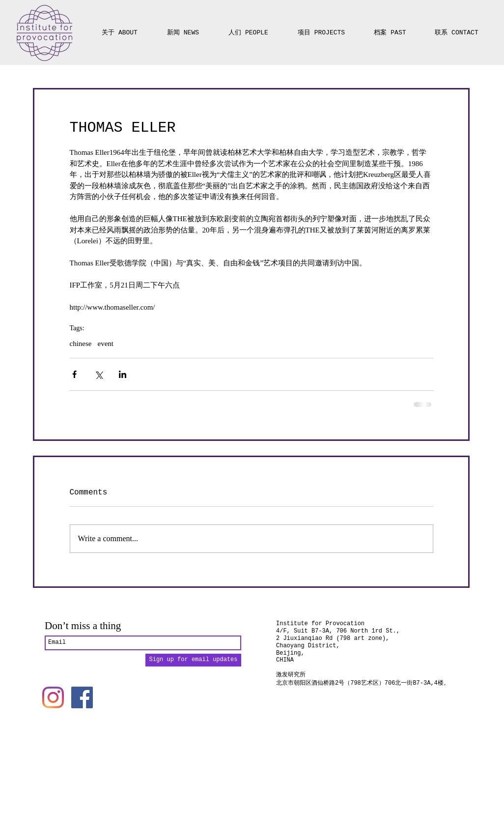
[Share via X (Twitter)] (98, 374)
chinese (81, 344)
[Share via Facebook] (74, 374)
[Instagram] (53, 697)
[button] (321, 28)
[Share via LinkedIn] (123, 374)
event (105, 344)
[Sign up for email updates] (193, 660)
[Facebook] (82, 697)
